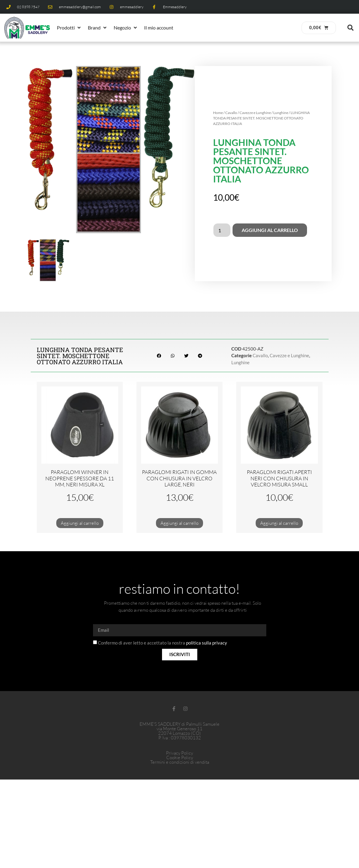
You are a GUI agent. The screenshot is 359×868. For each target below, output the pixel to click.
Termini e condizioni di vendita (180, 762)
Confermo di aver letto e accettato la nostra (162, 643)
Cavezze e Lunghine (255, 113)
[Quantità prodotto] (222, 230)
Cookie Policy (180, 757)
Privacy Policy (179, 753)
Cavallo (231, 113)
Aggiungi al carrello (270, 230)
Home (218, 113)
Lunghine (281, 113)
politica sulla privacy (207, 643)
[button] (69, 28)
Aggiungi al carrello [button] (80, 523)
